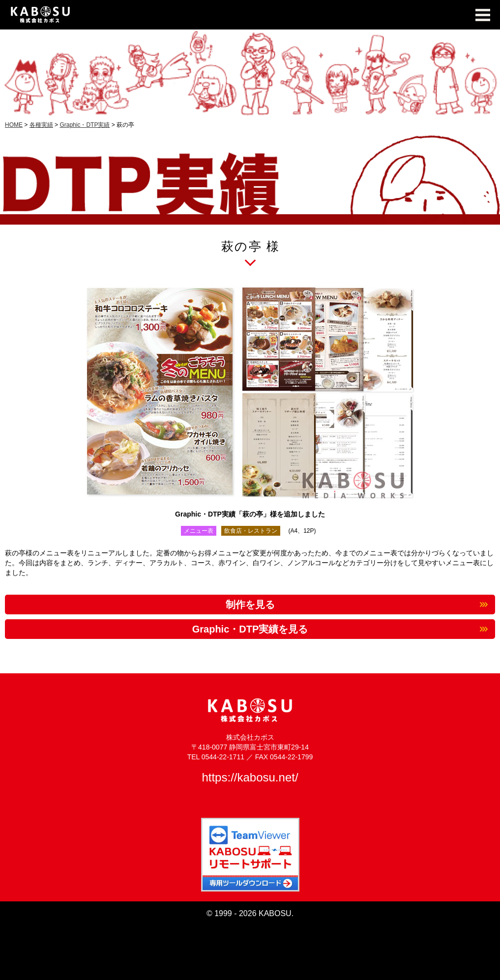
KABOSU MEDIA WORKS (250, 15)
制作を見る (250, 605)
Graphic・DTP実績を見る (250, 629)
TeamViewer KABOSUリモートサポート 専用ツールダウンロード (250, 855)
